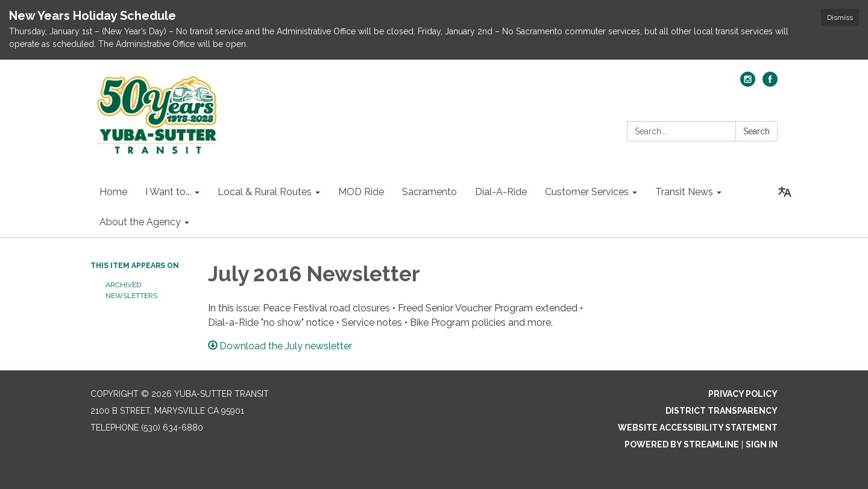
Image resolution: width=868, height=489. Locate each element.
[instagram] (748, 83)
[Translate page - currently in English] (785, 192)
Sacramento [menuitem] (429, 192)
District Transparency (722, 411)
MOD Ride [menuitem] (361, 192)
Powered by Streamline (682, 444)
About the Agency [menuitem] (140, 222)
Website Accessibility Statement (698, 428)
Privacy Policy (743, 394)
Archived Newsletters (131, 290)
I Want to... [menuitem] (168, 192)
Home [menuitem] (113, 192)
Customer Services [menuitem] (587, 192)
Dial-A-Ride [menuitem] (501, 192)
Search (756, 131)
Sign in (762, 444)
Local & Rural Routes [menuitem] (265, 192)
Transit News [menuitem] (684, 192)
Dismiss (840, 17)
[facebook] (770, 83)
